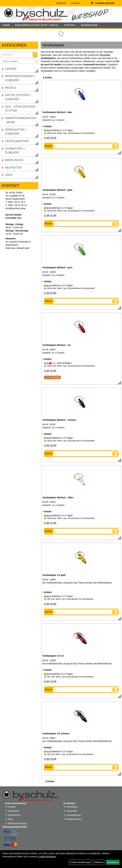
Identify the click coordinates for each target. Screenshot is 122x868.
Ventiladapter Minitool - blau (57, 112)
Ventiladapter (17, 141)
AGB (10, 819)
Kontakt (12, 807)
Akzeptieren (113, 862)
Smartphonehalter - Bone (21, 120)
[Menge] (83, 146)
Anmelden (75, 3)
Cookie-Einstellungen (80, 862)
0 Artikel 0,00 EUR (103, 3)
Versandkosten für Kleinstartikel (81, 133)
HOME (6, 25)
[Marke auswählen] (19, 61)
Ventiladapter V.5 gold (54, 575)
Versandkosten (74, 815)
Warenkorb (72, 807)
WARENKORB (89, 25)
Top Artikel (72, 811)
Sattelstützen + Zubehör (18, 97)
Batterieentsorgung (17, 823)
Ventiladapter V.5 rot (53, 656)
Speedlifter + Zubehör (16, 132)
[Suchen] (35, 55)
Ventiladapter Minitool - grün (57, 268)
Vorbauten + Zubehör (15, 151)
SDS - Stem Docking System (20, 109)
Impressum (13, 811)
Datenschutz (14, 815)
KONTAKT (70, 25)
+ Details (47, 126)
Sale (9, 175)
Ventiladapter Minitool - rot (56, 345)
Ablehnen (99, 862)
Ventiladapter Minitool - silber (58, 497)
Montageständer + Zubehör (20, 78)
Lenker (11, 69)
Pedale (11, 88)
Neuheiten (13, 168)
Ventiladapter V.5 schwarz (56, 734)
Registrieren (61, 3)
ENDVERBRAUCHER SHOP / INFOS (37, 25)
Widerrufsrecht (74, 819)
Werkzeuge (14, 160)
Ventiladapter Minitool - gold (57, 190)
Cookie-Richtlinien (47, 857)
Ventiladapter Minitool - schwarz (59, 420)
